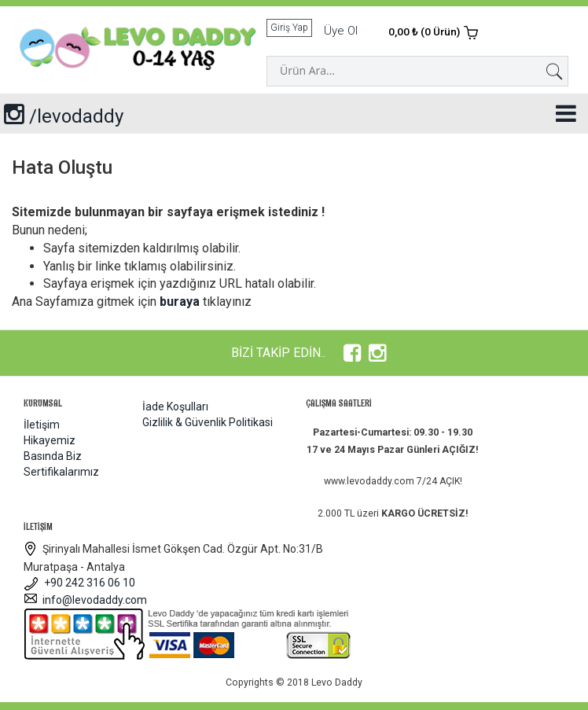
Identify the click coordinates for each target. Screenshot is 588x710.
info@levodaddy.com (85, 600)
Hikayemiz (50, 440)
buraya (180, 302)
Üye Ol (341, 31)
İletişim (42, 425)
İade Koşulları (175, 407)
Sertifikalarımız (61, 472)
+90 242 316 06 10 (79, 583)
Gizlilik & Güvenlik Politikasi (208, 422)
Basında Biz (53, 456)
